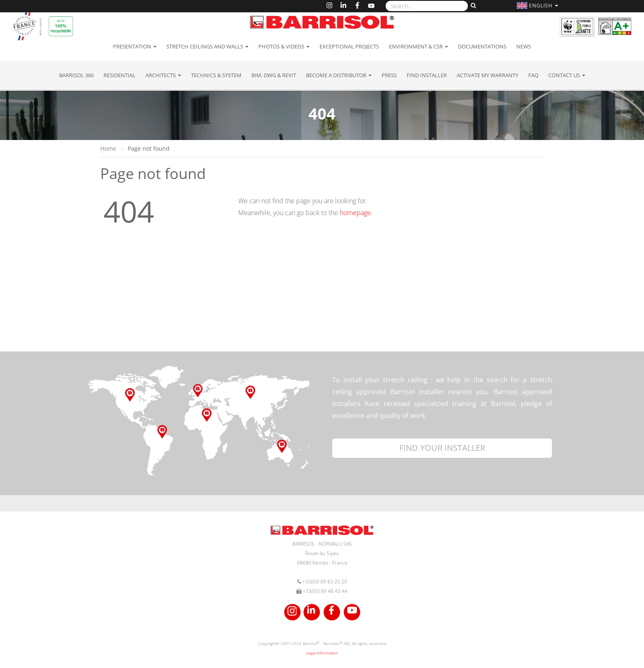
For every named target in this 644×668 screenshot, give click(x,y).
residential (120, 75)
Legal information (322, 653)
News (524, 46)
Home (109, 148)
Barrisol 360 (76, 75)
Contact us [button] (567, 75)
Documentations (482, 46)
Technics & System (216, 75)
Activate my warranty (488, 75)
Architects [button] (163, 75)
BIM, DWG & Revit (274, 75)
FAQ (533, 75)
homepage (355, 213)
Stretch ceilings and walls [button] (207, 46)
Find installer (427, 75)
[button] (538, 6)
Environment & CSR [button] (419, 46)
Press (389, 75)
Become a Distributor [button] (339, 75)
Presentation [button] (135, 46)
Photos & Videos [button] (284, 46)
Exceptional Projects (349, 46)
